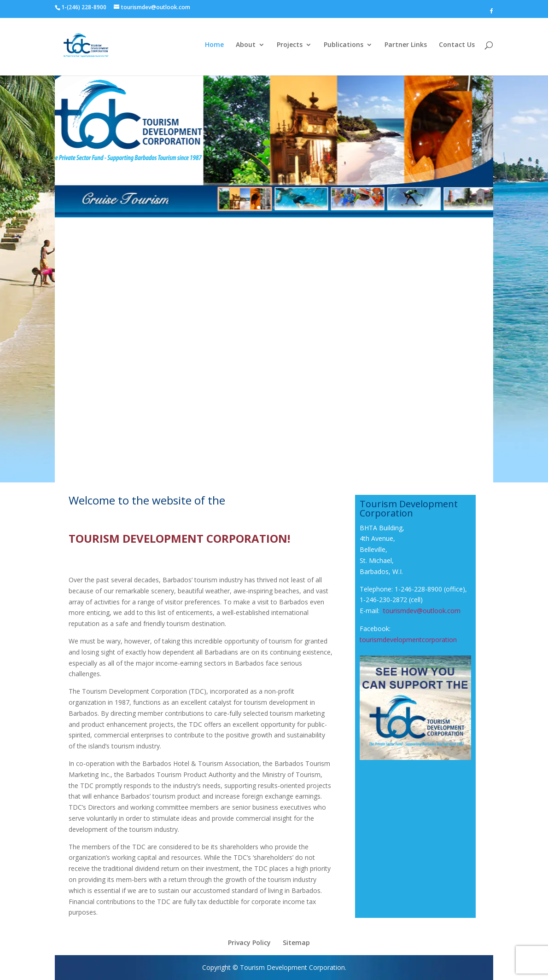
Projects (290, 45)
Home (214, 45)
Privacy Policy (249, 942)
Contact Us (457, 45)
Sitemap (296, 942)
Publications (344, 45)
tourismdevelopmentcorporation (408, 640)
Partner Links (406, 45)
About (246, 45)
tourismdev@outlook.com (422, 611)
